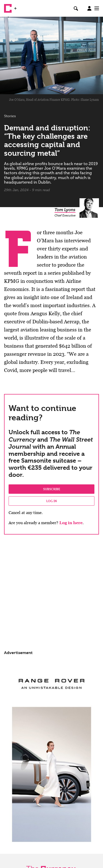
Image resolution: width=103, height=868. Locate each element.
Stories (10, 116)
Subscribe (52, 489)
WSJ (22, 6)
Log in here (71, 523)
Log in (51, 501)
